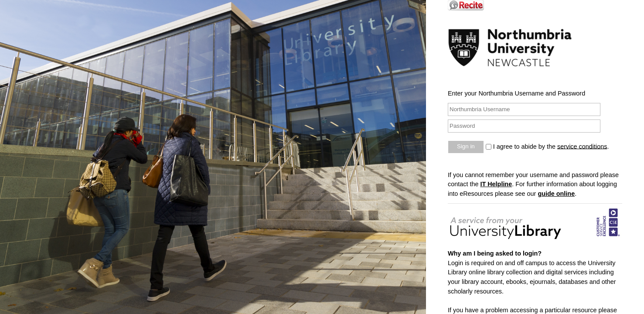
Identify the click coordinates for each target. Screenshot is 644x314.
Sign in (466, 146)
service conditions (582, 146)
